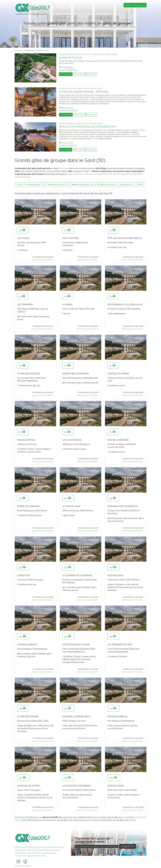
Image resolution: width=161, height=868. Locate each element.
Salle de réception (106, 185)
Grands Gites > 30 (83, 185)
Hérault (115, 174)
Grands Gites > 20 (58, 185)
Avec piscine (126, 185)
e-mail (78, 74)
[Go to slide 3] (35, 81)
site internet (90, 74)
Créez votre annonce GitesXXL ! (43, 260)
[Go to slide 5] (39, 81)
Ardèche (71, 174)
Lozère (124, 174)
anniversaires (50, 820)
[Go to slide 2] (34, 81)
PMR (140, 185)
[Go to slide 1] (32, 81)
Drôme (107, 174)
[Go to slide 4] (37, 81)
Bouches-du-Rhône (94, 174)
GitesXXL (19, 50)
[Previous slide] (18, 68)
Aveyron (80, 174)
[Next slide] (52, 68)
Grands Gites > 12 (35, 185)
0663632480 (66, 74)
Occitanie (64, 168)
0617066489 (66, 150)
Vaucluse (132, 174)
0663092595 (66, 115)
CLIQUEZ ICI (128, 846)
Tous (19, 185)
